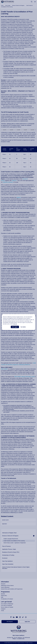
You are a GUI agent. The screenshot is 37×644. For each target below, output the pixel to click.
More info (15, 324)
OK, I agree (15, 327)
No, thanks (23, 327)
